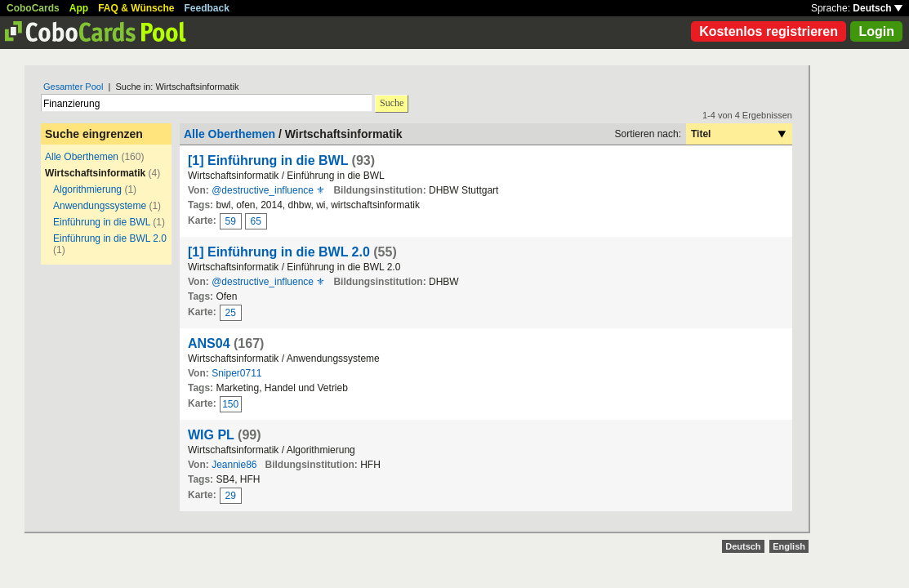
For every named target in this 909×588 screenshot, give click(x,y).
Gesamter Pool (73, 87)
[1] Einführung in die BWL (268, 160)
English (789, 546)
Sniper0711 (236, 373)
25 (231, 313)
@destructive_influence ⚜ (268, 190)
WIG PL (211, 435)
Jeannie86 (234, 465)
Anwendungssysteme (100, 206)
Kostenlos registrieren (769, 31)
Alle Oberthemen (82, 157)
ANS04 (209, 343)
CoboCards (33, 8)
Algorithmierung (87, 189)
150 (230, 404)
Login (876, 31)
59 (231, 221)
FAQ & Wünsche (136, 8)
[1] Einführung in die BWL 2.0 (279, 252)
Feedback (207, 8)
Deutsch (878, 8)
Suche (392, 103)
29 (231, 496)
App (79, 8)
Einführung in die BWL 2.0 (110, 238)
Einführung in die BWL (102, 222)
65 (256, 221)
